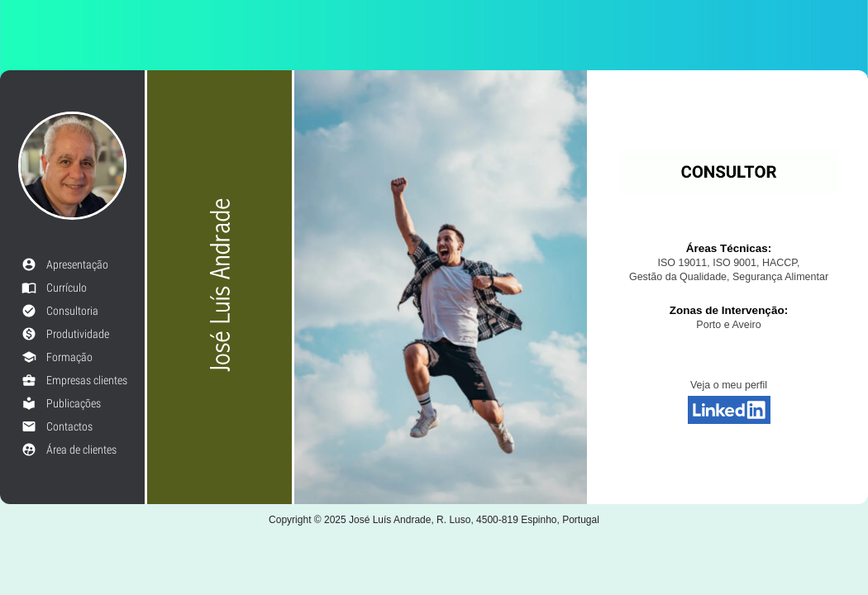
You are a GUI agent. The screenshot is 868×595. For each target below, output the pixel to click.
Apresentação (65, 264)
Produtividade (65, 334)
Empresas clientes (74, 380)
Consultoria (60, 311)
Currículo (54, 288)
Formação (57, 357)
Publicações (61, 403)
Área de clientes (69, 450)
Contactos (57, 426)
